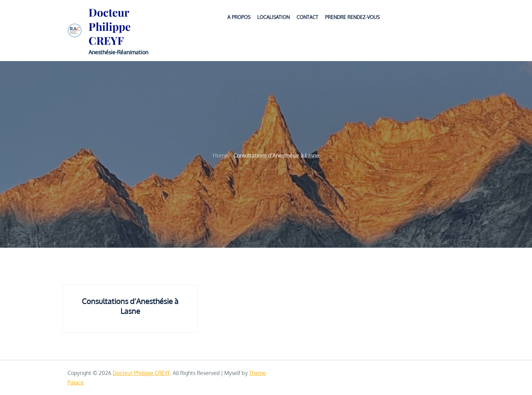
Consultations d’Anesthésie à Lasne (130, 306)
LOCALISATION (273, 17)
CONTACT (307, 17)
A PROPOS (239, 17)
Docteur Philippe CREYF (110, 26)
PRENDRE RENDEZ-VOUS (352, 17)
